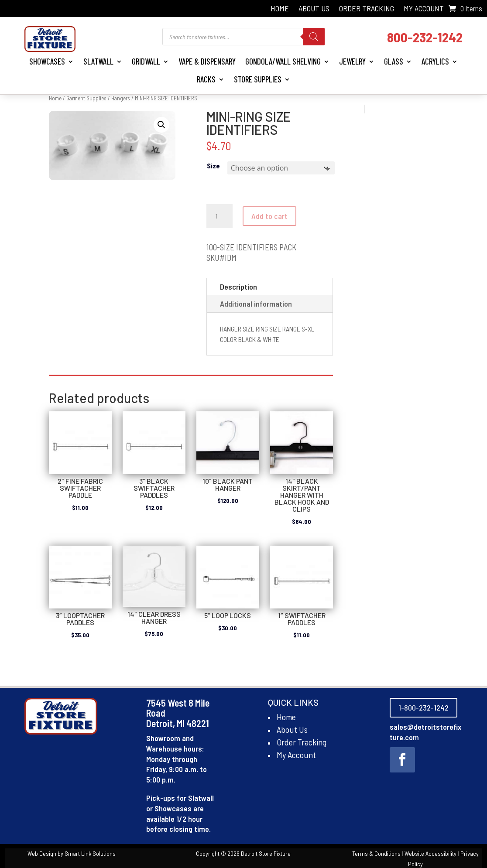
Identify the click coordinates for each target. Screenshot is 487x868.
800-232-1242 (425, 37)
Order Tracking (367, 9)
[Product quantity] (219, 216)
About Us (314, 9)
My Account (424, 9)
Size (213, 166)
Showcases (47, 61)
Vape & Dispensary (207, 61)
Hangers (121, 98)
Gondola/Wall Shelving (283, 61)
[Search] (314, 37)
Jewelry (352, 61)
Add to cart (269, 216)
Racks (206, 79)
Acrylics (435, 61)
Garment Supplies (86, 98)
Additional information (256, 304)
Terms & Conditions (376, 853)
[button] (161, 125)
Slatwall (98, 61)
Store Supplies (258, 79)
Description (238, 287)
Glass (394, 61)
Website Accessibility (430, 853)
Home (280, 9)
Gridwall (146, 61)
